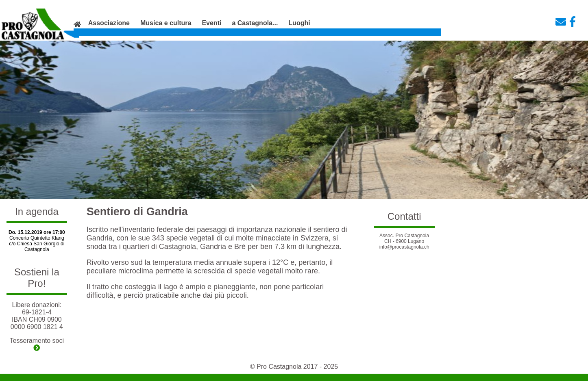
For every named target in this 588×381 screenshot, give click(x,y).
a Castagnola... (255, 23)
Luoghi (299, 23)
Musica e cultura (166, 23)
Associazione (109, 23)
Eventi (211, 23)
